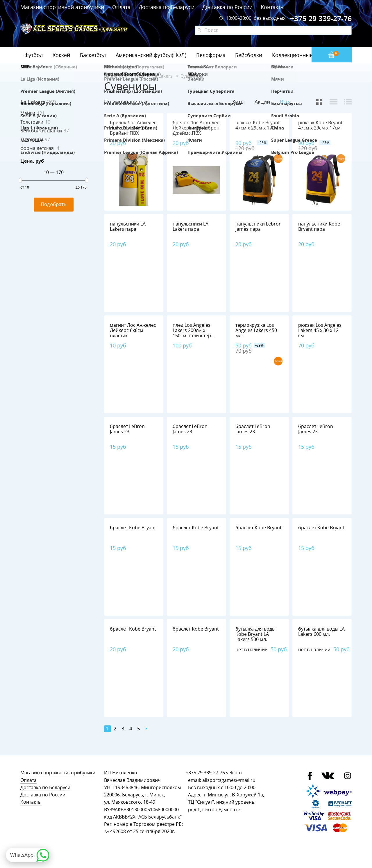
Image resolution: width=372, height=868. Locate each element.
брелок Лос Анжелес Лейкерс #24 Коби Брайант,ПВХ (133, 128)
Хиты (238, 102)
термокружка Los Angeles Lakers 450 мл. (256, 330)
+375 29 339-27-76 (205, 773)
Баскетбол (93, 55)
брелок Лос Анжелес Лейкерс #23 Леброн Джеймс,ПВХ (196, 128)
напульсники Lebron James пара (259, 227)
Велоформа (211, 55)
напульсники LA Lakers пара (128, 227)
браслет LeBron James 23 (127, 429)
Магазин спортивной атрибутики (63, 7)
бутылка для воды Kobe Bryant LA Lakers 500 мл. (255, 634)
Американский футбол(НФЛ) (151, 55)
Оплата (121, 7)
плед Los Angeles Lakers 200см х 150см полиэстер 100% (192, 333)
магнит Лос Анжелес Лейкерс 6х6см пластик (133, 330)
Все (284, 102)
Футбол (34, 55)
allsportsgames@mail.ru (229, 780)
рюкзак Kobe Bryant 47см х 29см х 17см (258, 125)
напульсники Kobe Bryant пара (319, 227)
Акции (262, 102)
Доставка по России (227, 7)
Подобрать (54, 204)
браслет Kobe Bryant (133, 528)
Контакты (273, 7)
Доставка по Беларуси (167, 7)
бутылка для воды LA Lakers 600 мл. (321, 632)
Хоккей (61, 55)
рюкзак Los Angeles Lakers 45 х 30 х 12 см (320, 330)
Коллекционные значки (302, 55)
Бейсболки (249, 55)
